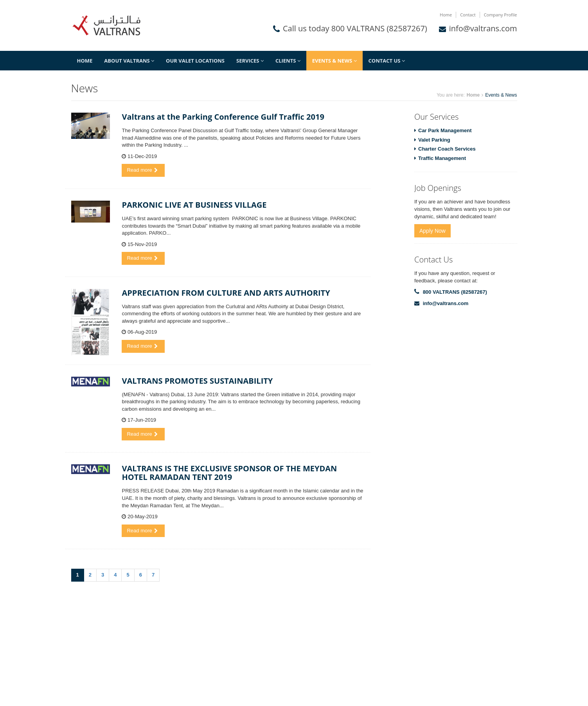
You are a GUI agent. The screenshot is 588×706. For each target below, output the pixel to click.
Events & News (334, 61)
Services (250, 61)
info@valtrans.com (483, 28)
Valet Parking (434, 140)
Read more (142, 170)
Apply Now (432, 231)
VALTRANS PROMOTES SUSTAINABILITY (197, 381)
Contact (468, 15)
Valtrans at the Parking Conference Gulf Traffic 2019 (223, 117)
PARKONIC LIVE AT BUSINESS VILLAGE (194, 205)
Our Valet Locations (195, 61)
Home (446, 15)
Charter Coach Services (447, 149)
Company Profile (501, 15)
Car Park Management (445, 130)
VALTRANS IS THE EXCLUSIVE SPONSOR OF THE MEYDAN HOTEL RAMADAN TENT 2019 (229, 473)
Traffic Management (442, 158)
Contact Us (387, 61)
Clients (288, 61)
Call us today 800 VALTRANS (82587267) (355, 28)
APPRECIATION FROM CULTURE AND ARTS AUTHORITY (226, 293)
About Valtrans (129, 61)
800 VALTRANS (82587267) (455, 292)
